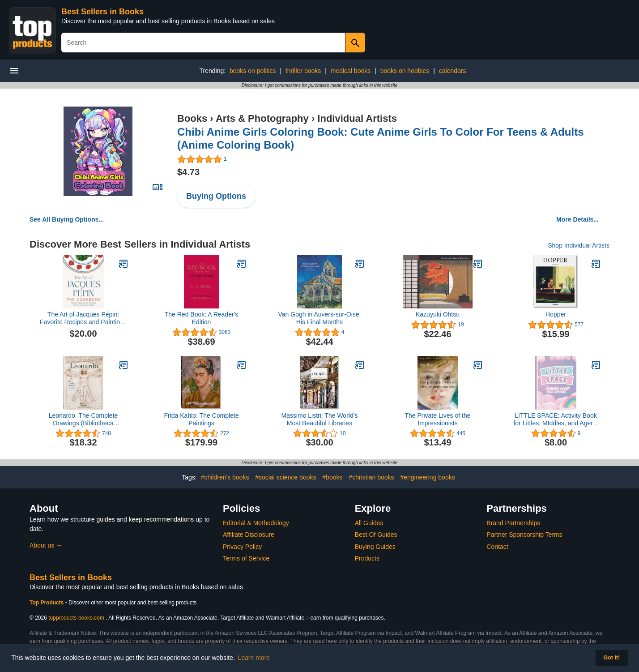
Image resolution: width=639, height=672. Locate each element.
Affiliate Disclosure (249, 535)
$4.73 (188, 172)
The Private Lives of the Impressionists (437, 419)
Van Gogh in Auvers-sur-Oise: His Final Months (320, 318)
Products (367, 558)
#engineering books (427, 477)
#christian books (371, 477)
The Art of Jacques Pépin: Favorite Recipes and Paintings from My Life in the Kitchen (83, 318)
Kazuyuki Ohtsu (438, 314)
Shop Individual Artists (579, 245)
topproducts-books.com (76, 618)
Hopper (556, 314)
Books (192, 118)
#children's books (225, 477)
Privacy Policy (242, 547)
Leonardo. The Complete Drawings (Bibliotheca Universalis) (83, 419)
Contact (497, 547)
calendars (453, 71)
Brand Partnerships (513, 523)
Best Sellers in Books (102, 12)
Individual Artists (357, 118)
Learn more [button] (254, 658)
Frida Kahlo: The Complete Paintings (201, 419)
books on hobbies (405, 71)
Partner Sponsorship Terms (524, 535)
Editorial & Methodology (256, 523)
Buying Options (216, 196)
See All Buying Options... (67, 219)
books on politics (253, 71)
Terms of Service (246, 558)
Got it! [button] (611, 658)
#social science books (285, 477)
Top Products (47, 603)
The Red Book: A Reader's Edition (202, 318)
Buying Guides (375, 547)
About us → (46, 545)
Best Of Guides (376, 535)
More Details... (577, 219)
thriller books (303, 71)
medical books (351, 71)
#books (332, 477)
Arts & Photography (262, 118)
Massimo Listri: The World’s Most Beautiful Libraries (319, 419)
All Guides (369, 523)
